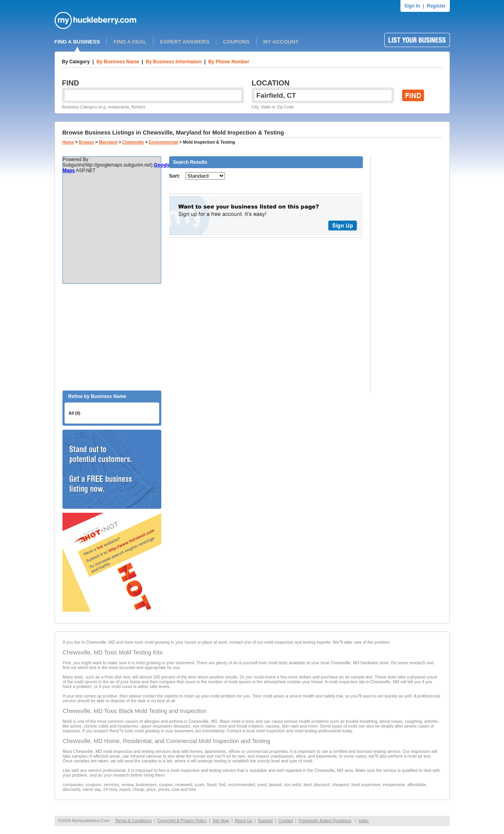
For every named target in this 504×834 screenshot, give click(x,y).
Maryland (108, 142)
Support (265, 821)
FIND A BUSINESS (77, 42)
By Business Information (174, 62)
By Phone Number (229, 62)
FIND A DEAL (130, 42)
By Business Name (118, 62)
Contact (286, 821)
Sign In (412, 6)
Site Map (221, 821)
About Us (244, 821)
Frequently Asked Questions (325, 821)
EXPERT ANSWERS (185, 42)
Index (364, 821)
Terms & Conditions (133, 821)
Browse (86, 142)
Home (68, 142)
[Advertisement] (112, 337)
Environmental (163, 142)
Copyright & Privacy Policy (182, 821)
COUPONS (236, 42)
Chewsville (133, 142)
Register (436, 6)
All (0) (75, 413)
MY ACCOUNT (281, 42)
